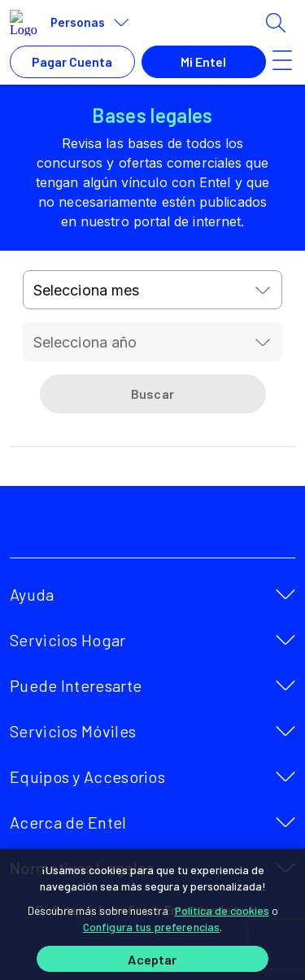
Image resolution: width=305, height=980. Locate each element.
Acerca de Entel (68, 822)
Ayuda (32, 594)
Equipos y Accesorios (87, 777)
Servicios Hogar (68, 640)
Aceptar (152, 959)
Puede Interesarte (76, 685)
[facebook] (83, 528)
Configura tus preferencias (152, 927)
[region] (152, 914)
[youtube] (155, 528)
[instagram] (190, 528)
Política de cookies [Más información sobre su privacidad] (222, 910)
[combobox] (153, 290)
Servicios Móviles (73, 731)
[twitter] (119, 528)
